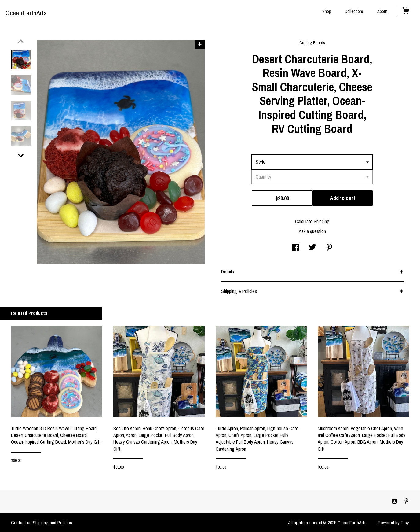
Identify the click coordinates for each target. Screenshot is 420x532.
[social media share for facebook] (295, 248)
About (382, 11)
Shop (327, 11)
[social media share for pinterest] (329, 248)
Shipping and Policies (52, 523)
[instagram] (395, 501)
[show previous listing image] (21, 41)
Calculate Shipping (312, 221)
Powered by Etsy (393, 523)
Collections (354, 11)
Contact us (21, 523)
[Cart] (406, 12)
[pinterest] (407, 501)
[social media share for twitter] (312, 248)
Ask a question (312, 231)
